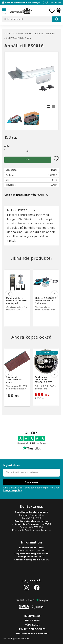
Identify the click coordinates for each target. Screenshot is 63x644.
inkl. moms (56, 3)
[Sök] (57, 19)
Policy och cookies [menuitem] (32, 629)
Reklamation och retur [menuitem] (32, 634)
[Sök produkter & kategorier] (32, 19)
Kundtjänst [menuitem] (32, 616)
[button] (5, 10)
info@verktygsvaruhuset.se (36, 530)
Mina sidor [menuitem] (32, 620)
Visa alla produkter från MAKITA (26, 195)
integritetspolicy (13, 490)
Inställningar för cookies (17, 639)
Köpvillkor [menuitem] (32, 625)
